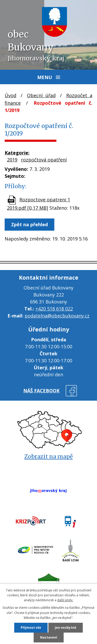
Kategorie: (17, 153)
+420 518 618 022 (54, 309)
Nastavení (49, 637)
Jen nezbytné (66, 628)
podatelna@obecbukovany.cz (57, 316)
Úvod (10, 95)
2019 (12, 160)
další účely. (65, 600)
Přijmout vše (31, 628)
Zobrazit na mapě (48, 457)
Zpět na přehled (29, 224)
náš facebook (41, 391)
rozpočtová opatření (44, 160)
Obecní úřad (41, 95)
